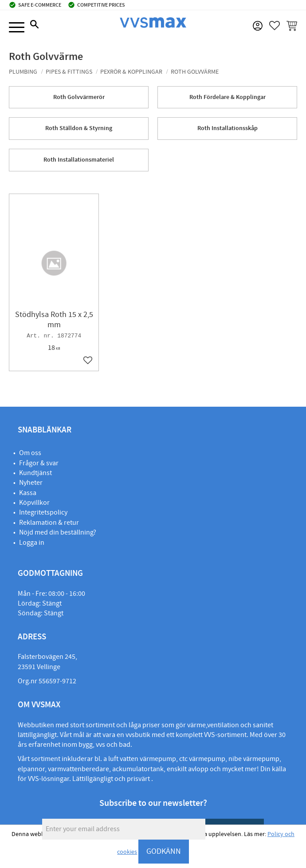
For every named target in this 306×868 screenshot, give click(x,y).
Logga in (32, 543)
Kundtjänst (35, 473)
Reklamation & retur (49, 523)
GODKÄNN (164, 851)
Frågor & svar (39, 463)
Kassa (28, 493)
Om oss (30, 453)
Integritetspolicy (43, 512)
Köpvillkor (34, 503)
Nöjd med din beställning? (58, 532)
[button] (17, 28)
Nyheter (31, 483)
